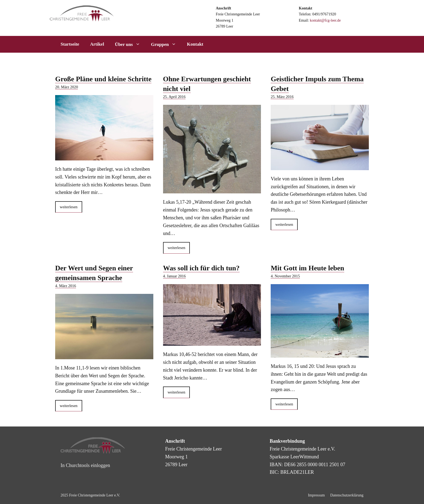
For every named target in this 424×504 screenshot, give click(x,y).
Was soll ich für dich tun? (201, 268)
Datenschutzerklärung (347, 495)
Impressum (316, 495)
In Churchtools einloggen (85, 465)
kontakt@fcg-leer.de (325, 20)
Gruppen (166, 44)
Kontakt (195, 44)
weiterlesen (69, 207)
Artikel (97, 44)
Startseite (70, 44)
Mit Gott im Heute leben (307, 268)
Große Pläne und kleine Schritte (103, 79)
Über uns (130, 44)
